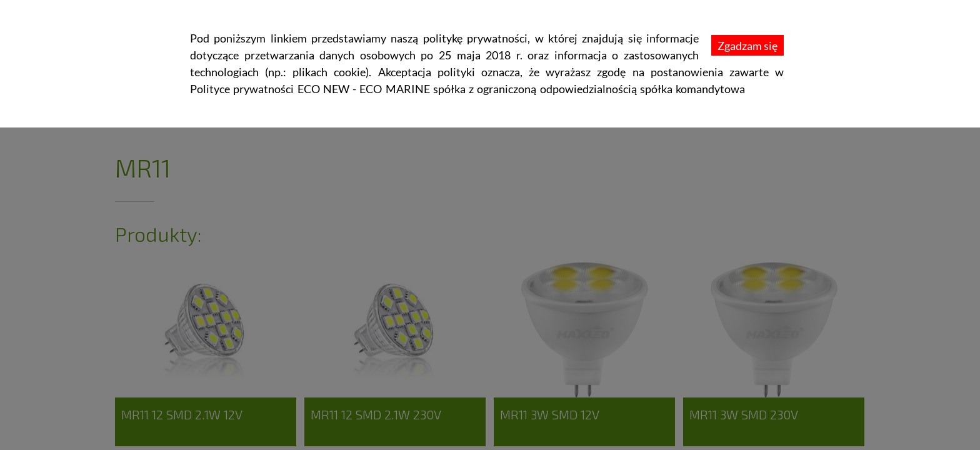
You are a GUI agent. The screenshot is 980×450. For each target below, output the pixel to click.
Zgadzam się (747, 46)
